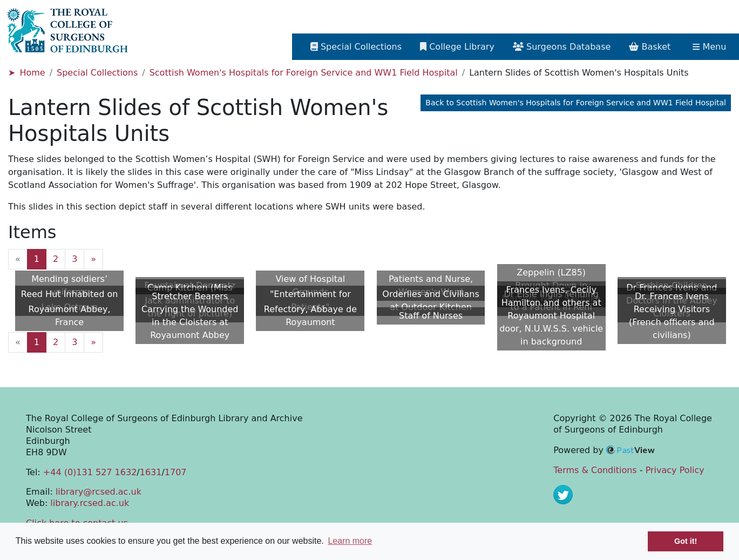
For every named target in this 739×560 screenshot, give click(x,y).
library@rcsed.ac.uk (99, 492)
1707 (176, 472)
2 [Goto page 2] (56, 259)
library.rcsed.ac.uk (90, 503)
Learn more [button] (350, 541)
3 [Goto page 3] (74, 259)
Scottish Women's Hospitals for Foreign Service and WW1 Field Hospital (304, 73)
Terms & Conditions (595, 470)
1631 (151, 472)
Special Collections (97, 73)
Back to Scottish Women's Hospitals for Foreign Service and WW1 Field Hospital (576, 103)
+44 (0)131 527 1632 (90, 472)
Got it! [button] (686, 541)
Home (32, 73)
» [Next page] (93, 259)
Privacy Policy (675, 470)
